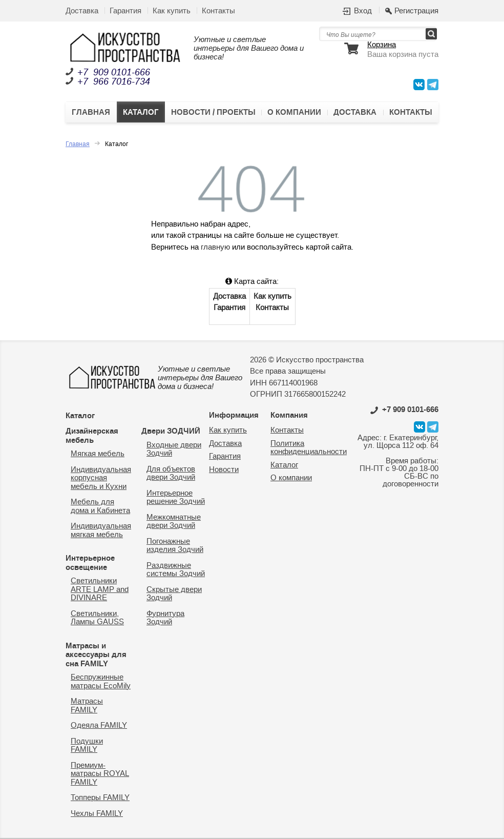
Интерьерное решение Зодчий (176, 498)
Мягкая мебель (98, 454)
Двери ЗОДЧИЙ (171, 431)
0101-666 (404, 410)
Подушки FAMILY (87, 746)
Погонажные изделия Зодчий (175, 546)
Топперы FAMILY (100, 798)
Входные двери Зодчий (174, 449)
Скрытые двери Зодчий (174, 594)
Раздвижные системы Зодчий (176, 570)
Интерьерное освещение (90, 563)
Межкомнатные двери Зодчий (174, 522)
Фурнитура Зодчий (165, 618)
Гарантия (125, 11)
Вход (363, 11)
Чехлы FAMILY (97, 814)
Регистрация (416, 11)
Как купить (172, 11)
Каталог (141, 112)
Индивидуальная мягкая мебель (101, 530)
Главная (91, 112)
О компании (294, 112)
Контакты (218, 11)
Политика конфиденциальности (309, 448)
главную (215, 247)
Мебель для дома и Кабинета (100, 506)
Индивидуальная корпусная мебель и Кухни (101, 478)
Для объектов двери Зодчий (171, 474)
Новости (224, 470)
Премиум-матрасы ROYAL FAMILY (100, 774)
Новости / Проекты (213, 112)
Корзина (382, 45)
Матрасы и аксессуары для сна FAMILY (96, 655)
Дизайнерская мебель (92, 436)
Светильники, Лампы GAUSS (97, 618)
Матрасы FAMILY (87, 706)
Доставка (82, 11)
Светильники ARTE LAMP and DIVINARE (100, 589)
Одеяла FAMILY (99, 725)
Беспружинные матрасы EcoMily (101, 682)
